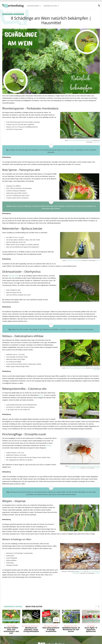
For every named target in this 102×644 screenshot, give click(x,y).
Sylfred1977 (69, 260)
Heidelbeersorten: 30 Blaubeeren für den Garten (71, 629)
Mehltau (41, 395)
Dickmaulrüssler (13, 276)
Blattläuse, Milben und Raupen (31, 626)
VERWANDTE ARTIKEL (13, 606)
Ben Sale (81, 571)
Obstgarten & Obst (19, 14)
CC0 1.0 (98, 260)
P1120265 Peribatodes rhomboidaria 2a (82, 140)
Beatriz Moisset (69, 368)
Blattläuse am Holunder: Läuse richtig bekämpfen (31, 629)
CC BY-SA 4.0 (96, 142)
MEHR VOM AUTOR (34, 606)
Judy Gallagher (73, 466)
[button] (99, 6)
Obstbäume (11, 626)
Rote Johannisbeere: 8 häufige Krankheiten (51, 629)
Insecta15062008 (77, 260)
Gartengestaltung (51, 6)
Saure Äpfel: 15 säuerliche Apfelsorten (91, 629)
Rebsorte (49, 445)
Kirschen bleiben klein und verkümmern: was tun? (11, 630)
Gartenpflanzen (34, 6)
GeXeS (70, 140)
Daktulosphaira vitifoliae (79, 368)
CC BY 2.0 (97, 468)
